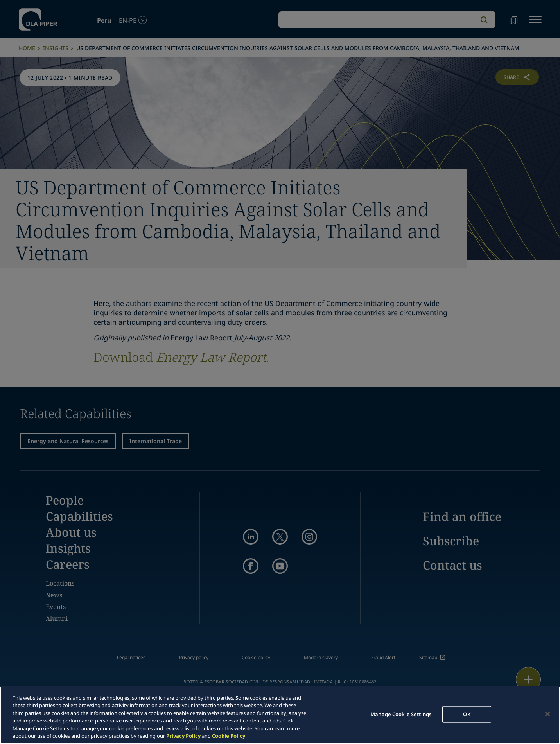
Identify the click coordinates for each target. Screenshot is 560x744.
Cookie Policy (229, 736)
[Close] (547, 714)
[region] (280, 715)
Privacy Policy (183, 736)
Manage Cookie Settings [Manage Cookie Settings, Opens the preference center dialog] (401, 714)
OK (467, 714)
